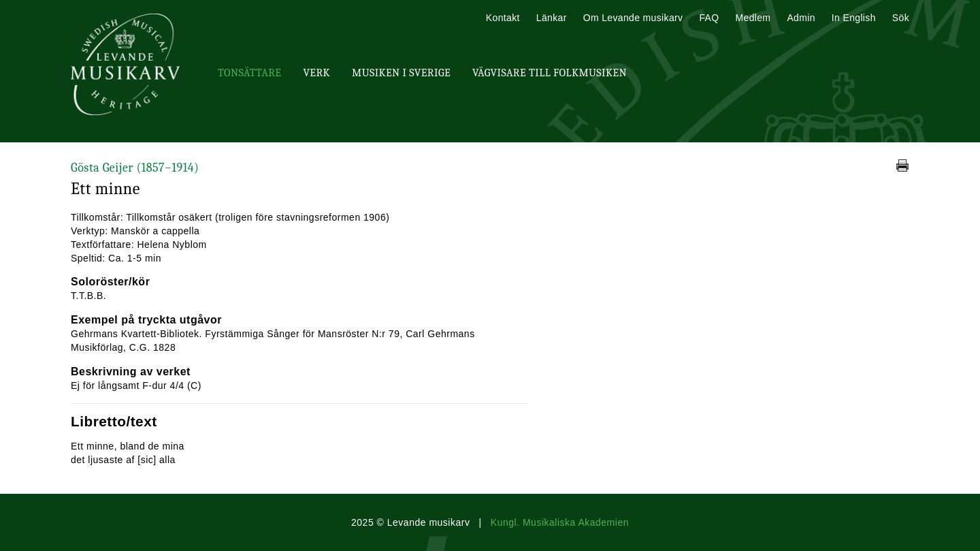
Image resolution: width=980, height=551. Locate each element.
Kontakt (503, 18)
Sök (901, 18)
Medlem (753, 18)
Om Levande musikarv (633, 18)
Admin (801, 18)
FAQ (709, 18)
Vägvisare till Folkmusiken (550, 73)
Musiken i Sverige (401, 73)
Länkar (552, 18)
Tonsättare (249, 73)
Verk (316, 73)
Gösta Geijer (135, 168)
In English (854, 18)
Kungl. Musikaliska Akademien (560, 522)
